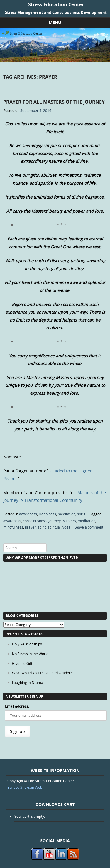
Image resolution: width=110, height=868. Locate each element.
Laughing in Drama (28, 682)
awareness (28, 514)
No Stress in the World (30, 654)
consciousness (35, 521)
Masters (69, 521)
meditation (67, 514)
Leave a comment (89, 527)
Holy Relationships (27, 644)
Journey (55, 521)
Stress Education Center (56, 4)
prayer (30, 527)
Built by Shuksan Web (25, 787)
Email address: (17, 706)
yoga (66, 527)
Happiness (47, 514)
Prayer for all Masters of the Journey (54, 102)
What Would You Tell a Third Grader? (42, 673)
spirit (81, 514)
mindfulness (13, 527)
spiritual (54, 527)
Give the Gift (22, 663)
